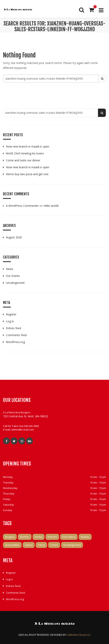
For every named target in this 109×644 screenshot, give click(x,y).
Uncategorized (15, 283)
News (10, 269)
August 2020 (14, 237)
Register (11, 314)
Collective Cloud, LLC (79, 635)
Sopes (29, 545)
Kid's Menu (69, 537)
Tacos (41, 545)
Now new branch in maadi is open (28, 146)
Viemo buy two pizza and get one (27, 174)
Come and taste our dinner (23, 160)
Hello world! (51, 206)
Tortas (54, 545)
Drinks (39, 537)
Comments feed (16, 335)
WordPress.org (15, 342)
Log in (10, 321)
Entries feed (14, 328)
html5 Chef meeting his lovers (25, 153)
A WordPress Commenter (22, 206)
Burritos (25, 537)
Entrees (52, 537)
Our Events (13, 276)
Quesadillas (12, 545)
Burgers (10, 537)
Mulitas (85, 537)
